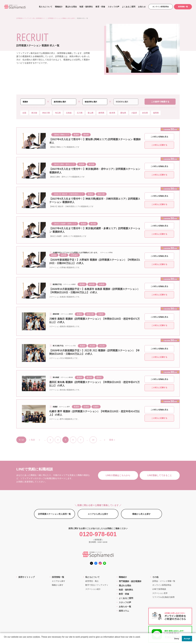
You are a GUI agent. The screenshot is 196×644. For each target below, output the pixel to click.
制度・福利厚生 (86, 7)
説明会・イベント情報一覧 (164, 581)
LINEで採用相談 (159, 589)
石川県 (80, 113)
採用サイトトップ (27, 577)
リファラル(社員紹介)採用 (163, 597)
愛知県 (123, 113)
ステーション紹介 (93, 589)
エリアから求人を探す (98, 514)
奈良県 (145, 113)
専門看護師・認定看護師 (130, 581)
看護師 (76, 135)
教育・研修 (100, 7)
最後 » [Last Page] (112, 440)
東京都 (34, 113)
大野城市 (74, 255)
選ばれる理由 (71, 7)
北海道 (69, 113)
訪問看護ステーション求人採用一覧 (54, 514)
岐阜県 (112, 113)
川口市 (102, 346)
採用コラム (124, 611)
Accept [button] (187, 639)
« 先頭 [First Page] (32, 440)
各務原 (102, 284)
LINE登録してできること (160, 475)
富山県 (91, 113)
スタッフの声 (113, 7)
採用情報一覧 (183, 7)
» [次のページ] (105, 440)
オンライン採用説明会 (160, 7)
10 (93, 440)
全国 (24, 113)
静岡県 (101, 113)
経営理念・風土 (92, 581)
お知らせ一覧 (125, 607)
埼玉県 (58, 113)
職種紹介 (58, 7)
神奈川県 (46, 113)
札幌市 (96, 407)
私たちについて (45, 7)
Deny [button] (177, 639)
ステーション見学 (160, 593)
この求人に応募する (159, 145)
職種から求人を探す (141, 514)
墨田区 (99, 377)
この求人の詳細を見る (159, 137)
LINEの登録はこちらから (118, 475)
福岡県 (156, 113)
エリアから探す (59, 581)
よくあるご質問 (128, 7)
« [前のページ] (39, 440)
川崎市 (101, 314)
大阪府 (134, 113)
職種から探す (58, 585)
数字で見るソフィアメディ (97, 585)
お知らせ (141, 7)
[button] (4, 640)
